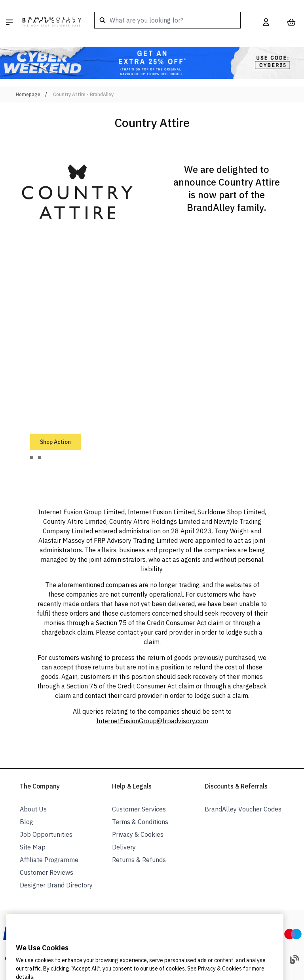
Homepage (28, 94)
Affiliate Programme (49, 860)
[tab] (32, 457)
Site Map (33, 847)
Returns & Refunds (139, 860)
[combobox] (167, 20)
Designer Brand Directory (56, 885)
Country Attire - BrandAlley (83, 94)
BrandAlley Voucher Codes (243, 809)
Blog (27, 822)
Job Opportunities (46, 834)
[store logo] (52, 22)
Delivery (124, 847)
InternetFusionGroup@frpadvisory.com (152, 721)
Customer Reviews (47, 872)
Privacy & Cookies (138, 834)
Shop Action (55, 442)
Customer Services (139, 809)
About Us (33, 809)
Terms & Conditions (140, 822)
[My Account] (266, 22)
